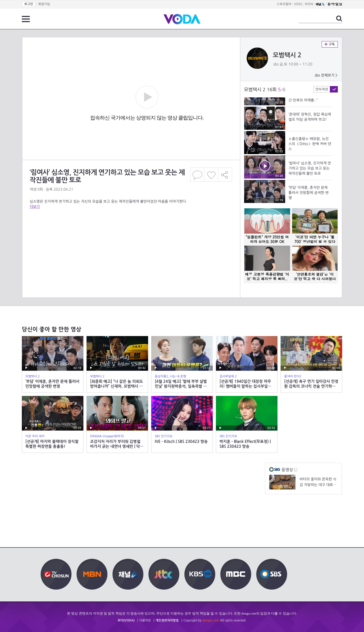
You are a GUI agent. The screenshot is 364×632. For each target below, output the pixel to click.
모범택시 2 (287, 55)
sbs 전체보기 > (326, 75)
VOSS (298, 4)
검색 (339, 18)
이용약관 (145, 620)
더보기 (35, 207)
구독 (330, 44)
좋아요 (211, 175)
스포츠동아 (284, 4)
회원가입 (44, 4)
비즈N (309, 4)
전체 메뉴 (26, 19)
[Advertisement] (131, 230)
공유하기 (225, 175)
